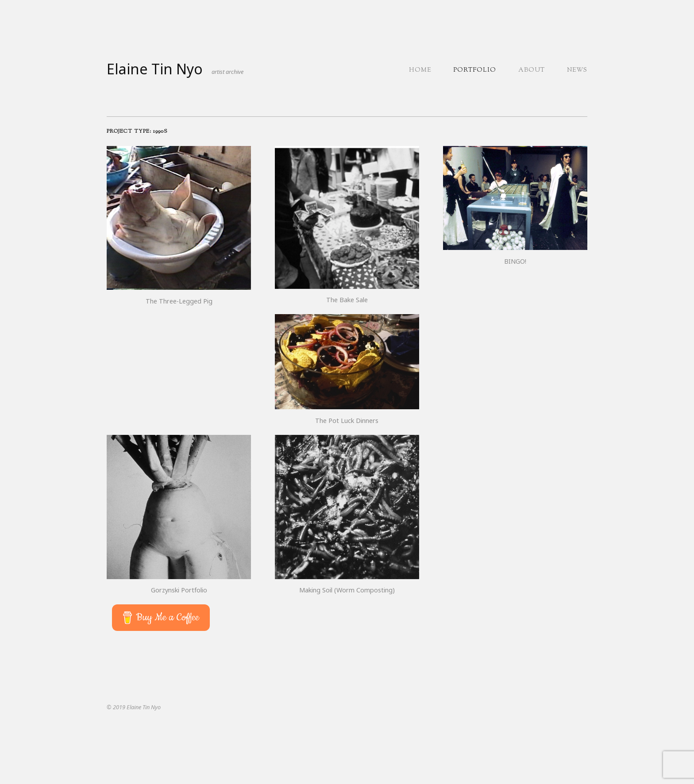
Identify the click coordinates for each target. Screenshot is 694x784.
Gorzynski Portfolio (179, 590)
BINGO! (515, 261)
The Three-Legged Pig (179, 301)
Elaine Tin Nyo (155, 69)
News (577, 70)
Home (420, 70)
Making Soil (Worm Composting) (347, 590)
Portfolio (475, 70)
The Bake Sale (347, 300)
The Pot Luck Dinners (347, 421)
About (532, 70)
